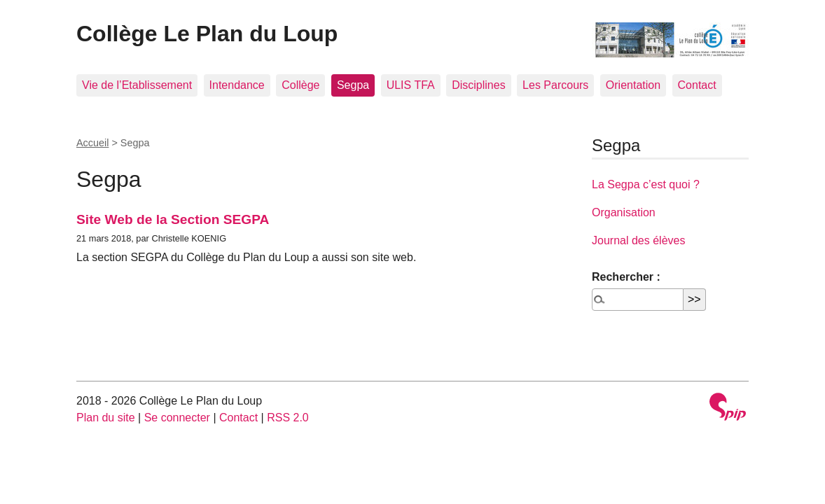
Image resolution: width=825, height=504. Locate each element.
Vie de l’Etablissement (137, 85)
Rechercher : (626, 277)
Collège (300, 85)
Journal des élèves (638, 240)
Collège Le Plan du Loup (207, 34)
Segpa (353, 85)
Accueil (92, 143)
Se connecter (177, 418)
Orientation (633, 85)
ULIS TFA (411, 85)
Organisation (624, 212)
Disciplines (478, 85)
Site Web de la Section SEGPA (173, 219)
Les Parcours (555, 85)
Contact (697, 85)
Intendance (237, 85)
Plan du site (106, 418)
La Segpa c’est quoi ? (646, 184)
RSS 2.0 (288, 418)
